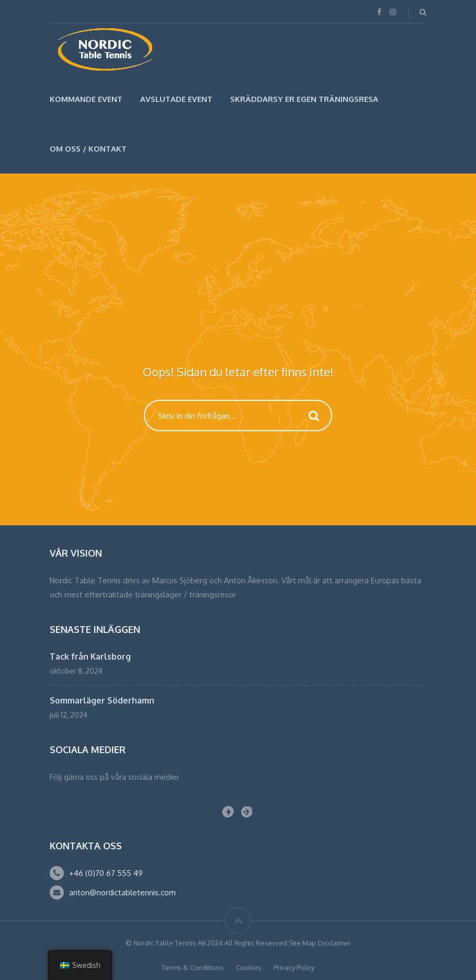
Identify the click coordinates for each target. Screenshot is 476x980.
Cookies (249, 967)
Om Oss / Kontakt (88, 149)
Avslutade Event (176, 99)
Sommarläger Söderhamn (102, 700)
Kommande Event (86, 99)
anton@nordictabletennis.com (122, 892)
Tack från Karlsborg (90, 656)
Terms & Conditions (193, 967)
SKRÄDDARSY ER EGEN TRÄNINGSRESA (304, 99)
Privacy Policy (294, 967)
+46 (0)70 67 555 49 (106, 873)
